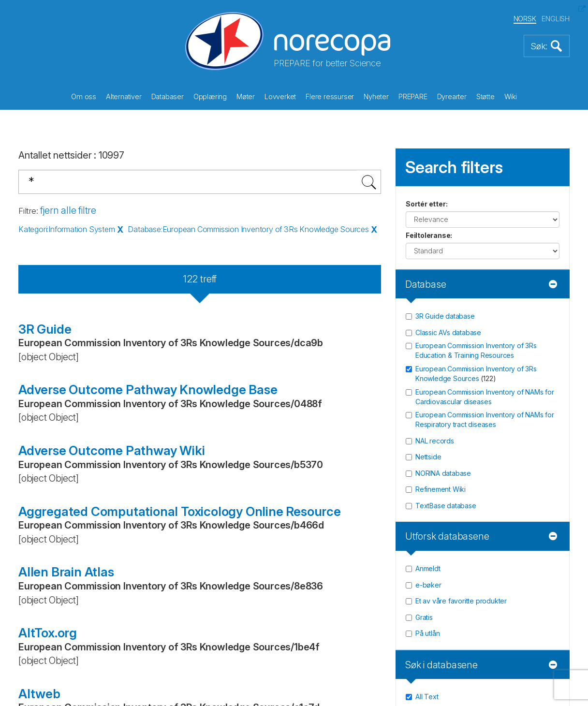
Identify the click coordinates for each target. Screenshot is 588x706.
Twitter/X (69, 446)
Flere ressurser (330, 96)
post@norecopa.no (59, 376)
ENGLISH (556, 19)
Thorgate (308, 659)
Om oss (84, 96)
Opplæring (210, 96)
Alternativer (124, 96)
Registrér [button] (543, 381)
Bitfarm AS (250, 659)
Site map (327, 421)
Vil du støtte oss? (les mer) (215, 426)
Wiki (511, 96)
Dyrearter (452, 96)
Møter (246, 96)
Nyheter (376, 96)
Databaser (168, 96)
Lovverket (280, 96)
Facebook (71, 414)
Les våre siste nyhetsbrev (505, 408)
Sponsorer (331, 376)
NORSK (525, 19)
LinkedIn (68, 478)
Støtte (485, 96)
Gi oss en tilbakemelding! (361, 361)
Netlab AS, (202, 659)
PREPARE (413, 96)
